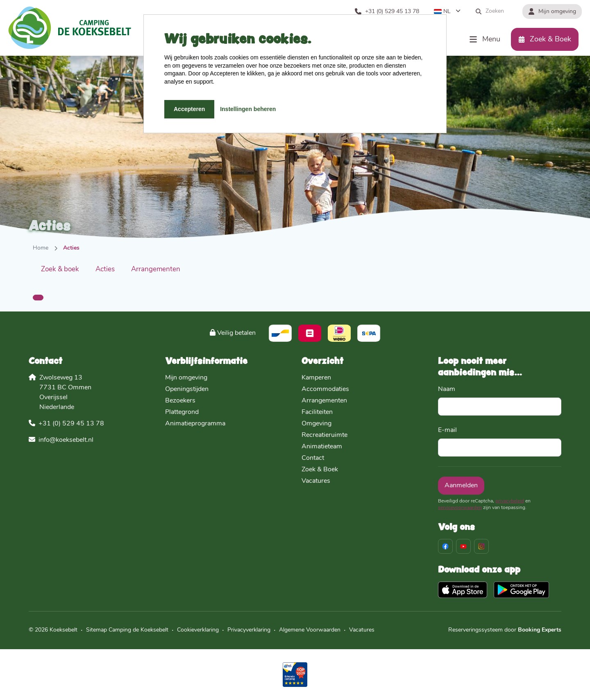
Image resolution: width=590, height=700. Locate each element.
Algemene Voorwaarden (310, 630)
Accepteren (189, 109)
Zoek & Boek (320, 470)
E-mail (447, 430)
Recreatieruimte (324, 435)
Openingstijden (187, 389)
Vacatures (316, 481)
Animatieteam (322, 447)
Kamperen (316, 378)
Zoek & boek (60, 269)
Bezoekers (180, 401)
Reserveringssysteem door (505, 630)
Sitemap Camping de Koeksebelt (127, 630)
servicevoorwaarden (460, 508)
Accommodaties (325, 389)
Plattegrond (182, 412)
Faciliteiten (317, 412)
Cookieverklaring (198, 630)
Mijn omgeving (186, 378)
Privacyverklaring (249, 630)
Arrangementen (156, 269)
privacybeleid (510, 501)
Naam (447, 389)
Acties (105, 269)
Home (41, 248)
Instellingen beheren (248, 109)
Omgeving (317, 424)
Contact (313, 458)
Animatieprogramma (195, 424)
